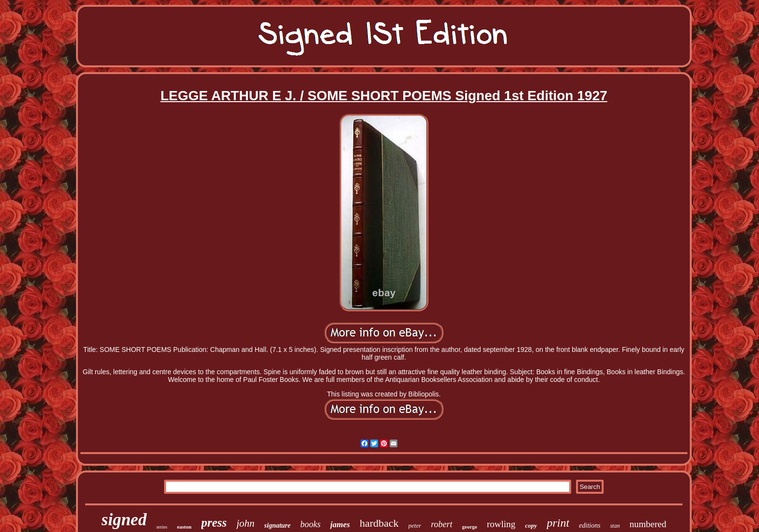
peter (415, 525)
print (558, 523)
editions (590, 525)
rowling (501, 524)
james (340, 524)
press (214, 523)
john (245, 523)
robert (441, 524)
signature (277, 525)
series (162, 527)
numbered (648, 524)
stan (615, 526)
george (470, 527)
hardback (379, 523)
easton (184, 527)
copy (531, 525)
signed (124, 520)
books (310, 524)
